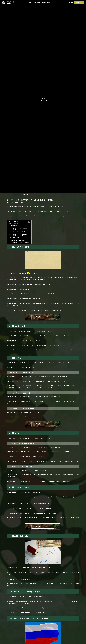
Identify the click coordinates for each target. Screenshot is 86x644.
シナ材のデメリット (13, 233)
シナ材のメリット (12, 227)
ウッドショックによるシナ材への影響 (16, 241)
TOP (8, 195)
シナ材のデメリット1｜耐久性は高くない (19, 234)
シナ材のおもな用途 (13, 225)
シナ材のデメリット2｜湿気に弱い (17, 236)
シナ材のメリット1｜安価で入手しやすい (19, 228)
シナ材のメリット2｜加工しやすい (17, 230)
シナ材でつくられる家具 (14, 237)
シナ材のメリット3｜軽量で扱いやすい (18, 231)
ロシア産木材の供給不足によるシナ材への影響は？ (19, 242)
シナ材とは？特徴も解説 (14, 224)
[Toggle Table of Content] (29, 221)
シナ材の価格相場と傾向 (14, 239)
